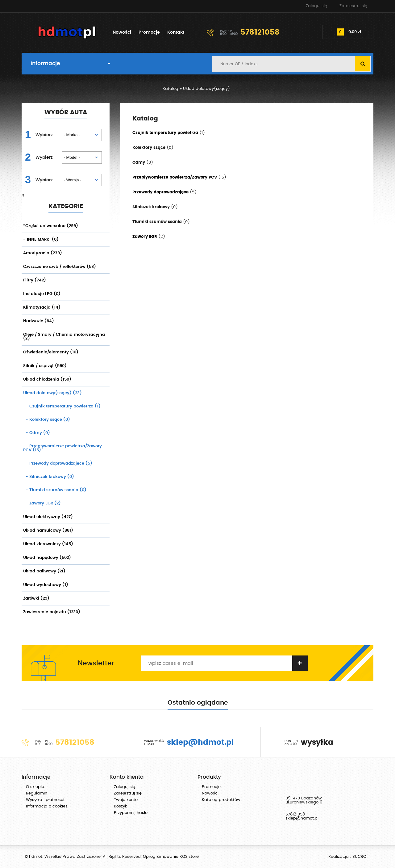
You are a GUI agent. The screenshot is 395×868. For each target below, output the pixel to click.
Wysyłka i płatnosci (45, 800)
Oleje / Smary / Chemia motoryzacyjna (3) (64, 337)
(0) (47, 420)
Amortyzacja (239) (43, 253)
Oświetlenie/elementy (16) (51, 352)
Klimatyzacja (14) (42, 308)
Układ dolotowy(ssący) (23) (52, 393)
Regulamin (37, 793)
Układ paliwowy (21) (44, 571)
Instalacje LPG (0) (42, 294)
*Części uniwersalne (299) (51, 226)
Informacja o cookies (47, 806)
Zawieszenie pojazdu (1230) (52, 612)
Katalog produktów (221, 800)
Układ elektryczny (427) (48, 517)
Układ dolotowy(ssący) (206, 89)
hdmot (67, 32)
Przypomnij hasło (131, 813)
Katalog (170, 89)
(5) (58, 463)
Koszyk (121, 806)
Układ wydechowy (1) (46, 585)
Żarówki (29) (36, 598)
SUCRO (359, 857)
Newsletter (96, 663)
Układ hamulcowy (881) (48, 531)
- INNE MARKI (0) (41, 240)
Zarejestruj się (353, 6)
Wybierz (44, 135)
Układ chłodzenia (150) (47, 379)
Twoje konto (126, 800)
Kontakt (176, 32)
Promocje (149, 32)
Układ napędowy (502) (47, 558)
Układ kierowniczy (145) (48, 544)
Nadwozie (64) (39, 321)
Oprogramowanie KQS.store (171, 857)
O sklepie (35, 787)
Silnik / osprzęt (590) (45, 366)
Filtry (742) (35, 280)
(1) (62, 406)
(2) (42, 503)
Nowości (122, 32)
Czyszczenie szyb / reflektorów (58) (60, 267)
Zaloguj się (316, 6)
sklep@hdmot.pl (302, 818)
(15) (62, 448)
